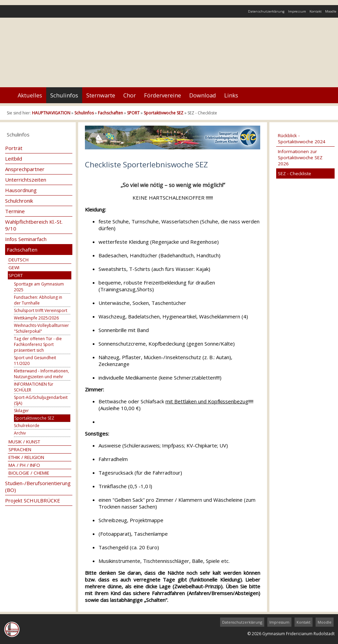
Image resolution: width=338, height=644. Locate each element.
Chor (130, 95)
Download (203, 95)
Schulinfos (64, 95)
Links (231, 95)
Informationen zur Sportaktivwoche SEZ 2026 (300, 158)
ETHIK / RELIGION (26, 457)
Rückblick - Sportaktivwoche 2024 (302, 139)
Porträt (14, 148)
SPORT (133, 113)
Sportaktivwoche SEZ (164, 113)
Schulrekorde (27, 426)
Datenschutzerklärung (266, 11)
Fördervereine (163, 95)
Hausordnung (21, 190)
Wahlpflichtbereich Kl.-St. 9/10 (34, 225)
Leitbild (14, 159)
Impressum (297, 11)
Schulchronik (19, 201)
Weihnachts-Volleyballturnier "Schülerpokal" (41, 328)
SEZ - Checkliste (295, 173)
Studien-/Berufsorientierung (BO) (38, 486)
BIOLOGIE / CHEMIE (29, 473)
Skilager (21, 411)
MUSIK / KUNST (24, 442)
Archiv (20, 433)
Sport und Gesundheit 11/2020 (35, 361)
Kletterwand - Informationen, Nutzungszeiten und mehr (41, 374)
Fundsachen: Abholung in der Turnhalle (38, 300)
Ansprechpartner (25, 169)
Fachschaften (110, 113)
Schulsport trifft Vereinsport (41, 310)
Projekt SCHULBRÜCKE (33, 500)
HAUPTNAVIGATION (51, 113)
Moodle (331, 11)
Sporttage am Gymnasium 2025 (39, 287)
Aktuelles (30, 95)
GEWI (14, 268)
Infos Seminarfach (26, 239)
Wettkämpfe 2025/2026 (36, 318)
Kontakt (316, 11)
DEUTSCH (19, 260)
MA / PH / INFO (24, 465)
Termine (15, 211)
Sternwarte (101, 95)
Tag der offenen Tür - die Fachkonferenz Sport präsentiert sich (38, 344)
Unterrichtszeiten (26, 180)
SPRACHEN (20, 449)
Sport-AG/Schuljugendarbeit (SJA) (41, 400)
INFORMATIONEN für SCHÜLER (34, 387)
